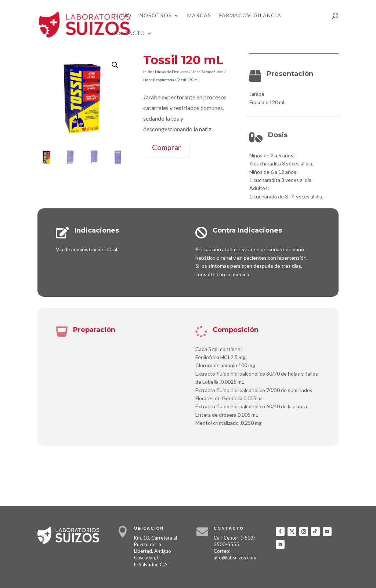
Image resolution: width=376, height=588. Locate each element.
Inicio (122, 16)
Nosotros (156, 16)
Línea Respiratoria (159, 80)
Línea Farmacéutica (207, 72)
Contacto (129, 34)
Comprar (167, 147)
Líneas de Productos (172, 72)
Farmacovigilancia (250, 16)
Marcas (199, 16)
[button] (115, 65)
